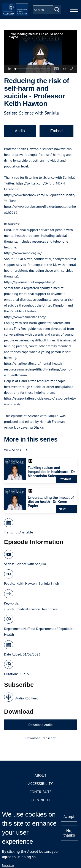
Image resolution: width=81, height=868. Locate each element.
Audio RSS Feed (27, 698)
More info (8, 865)
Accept (69, 816)
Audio (20, 131)
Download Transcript (40, 738)
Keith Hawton (27, 583)
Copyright (40, 800)
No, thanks (69, 833)
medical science (28, 609)
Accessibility (40, 784)
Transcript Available (19, 532)
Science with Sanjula (39, 113)
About (40, 775)
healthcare (50, 609)
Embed (56, 131)
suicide (9, 609)
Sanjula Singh (49, 583)
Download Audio (40, 725)
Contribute (40, 792)
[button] (40, 52)
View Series (13, 450)
